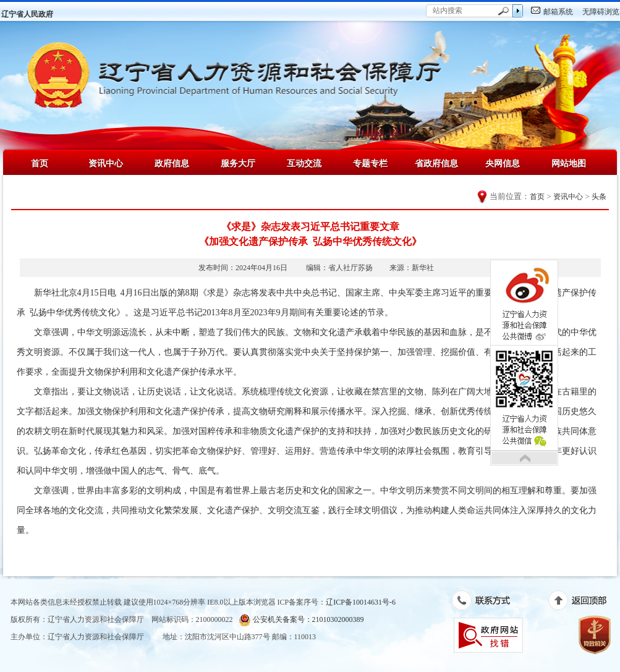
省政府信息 (436, 163)
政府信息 (172, 163)
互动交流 (304, 163)
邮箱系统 (558, 12)
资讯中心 (106, 163)
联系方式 (487, 603)
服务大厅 (238, 163)
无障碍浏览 (601, 12)
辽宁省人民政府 (27, 14)
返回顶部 (584, 603)
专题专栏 (370, 163)
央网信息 (503, 163)
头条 (599, 197)
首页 (40, 163)
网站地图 (569, 163)
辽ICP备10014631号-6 (361, 602)
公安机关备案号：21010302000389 (301, 620)
